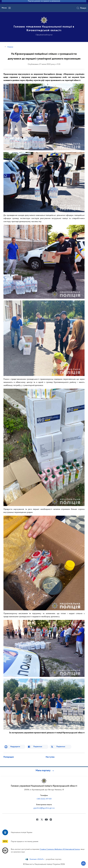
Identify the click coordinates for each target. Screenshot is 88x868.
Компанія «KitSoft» (37, 859)
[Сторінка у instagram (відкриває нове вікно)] (51, 820)
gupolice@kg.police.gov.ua (44, 808)
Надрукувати (15, 747)
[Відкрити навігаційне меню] (10, 8)
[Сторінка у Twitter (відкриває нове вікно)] (42, 820)
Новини (10, 47)
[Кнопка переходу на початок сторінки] (83, 863)
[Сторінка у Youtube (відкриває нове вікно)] (46, 820)
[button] (44, 771)
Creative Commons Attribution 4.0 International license (60, 849)
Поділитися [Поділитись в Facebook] (38, 747)
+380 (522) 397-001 (44, 799)
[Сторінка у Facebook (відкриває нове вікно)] (37, 820)
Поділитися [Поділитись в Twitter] (61, 747)
